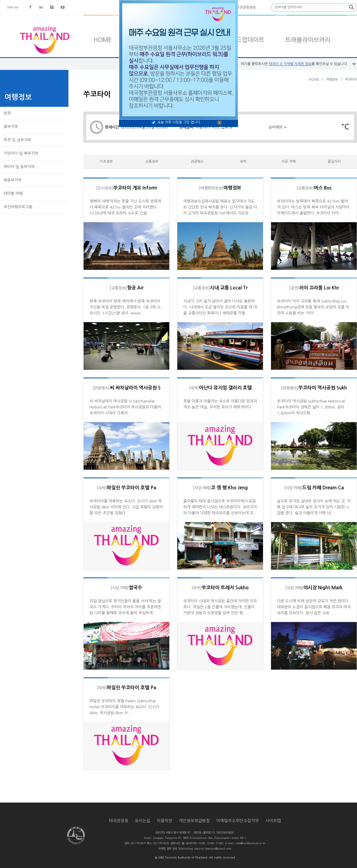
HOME (103, 40)
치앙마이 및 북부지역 (21, 153)
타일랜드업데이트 (242, 40)
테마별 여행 (13, 194)
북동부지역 (12, 180)
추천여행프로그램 (18, 207)
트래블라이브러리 (308, 40)
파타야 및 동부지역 (19, 167)
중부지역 (11, 127)
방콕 (7, 113)
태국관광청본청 (244, 7)
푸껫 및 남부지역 (17, 140)
